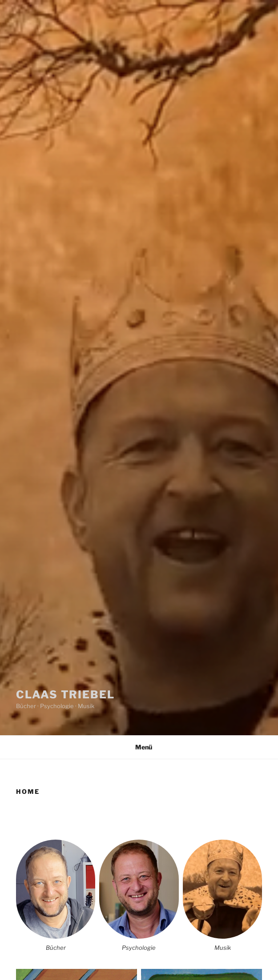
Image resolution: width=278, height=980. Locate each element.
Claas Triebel (65, 695)
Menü (139, 747)
